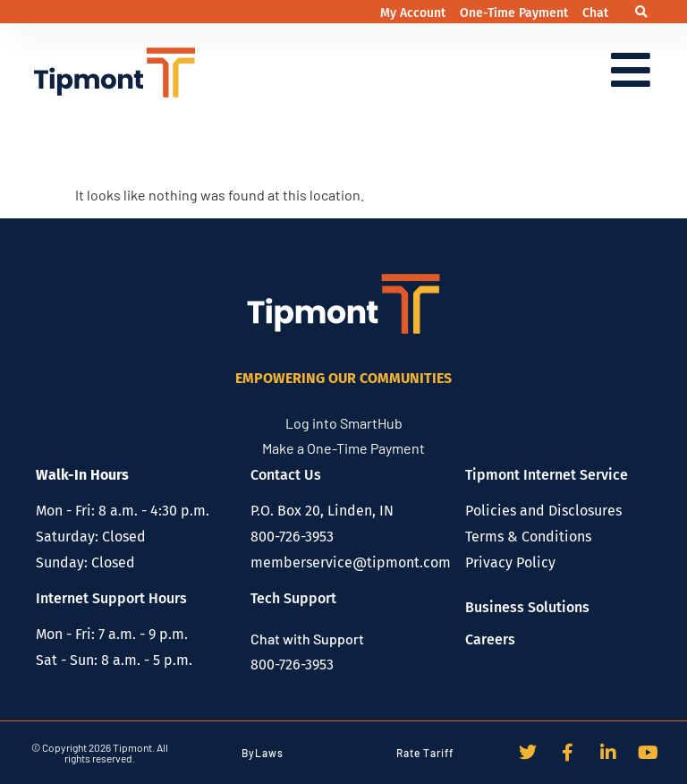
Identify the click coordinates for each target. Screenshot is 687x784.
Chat (595, 13)
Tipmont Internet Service (547, 475)
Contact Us (286, 475)
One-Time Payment (516, 13)
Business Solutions (527, 607)
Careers (490, 639)
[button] (642, 12)
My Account (415, 13)
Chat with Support (307, 639)
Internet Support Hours (111, 598)
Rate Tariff (425, 753)
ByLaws (263, 753)
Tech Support (293, 598)
